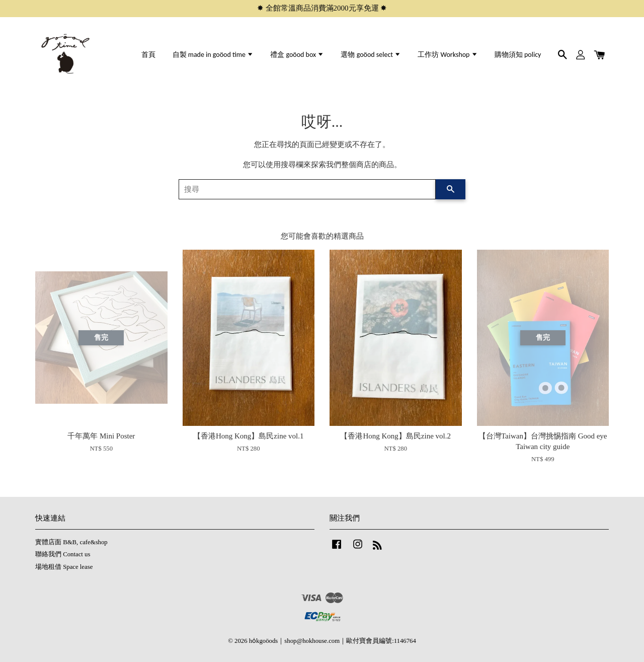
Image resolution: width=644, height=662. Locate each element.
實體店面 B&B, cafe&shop (71, 542)
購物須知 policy (518, 55)
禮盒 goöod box (297, 55)
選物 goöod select (371, 55)
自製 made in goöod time (213, 55)
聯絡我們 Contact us (63, 554)
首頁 (148, 55)
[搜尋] (307, 189)
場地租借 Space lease (64, 567)
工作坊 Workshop (448, 55)
